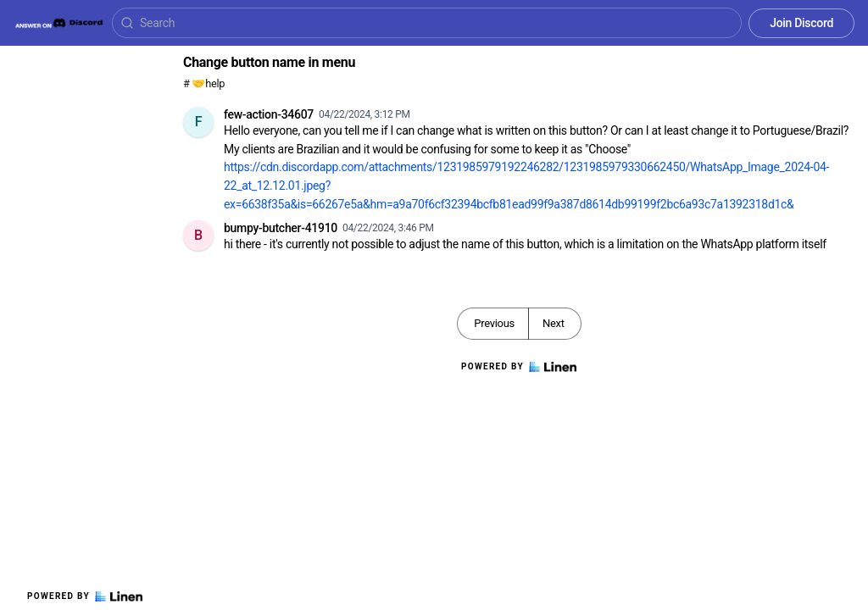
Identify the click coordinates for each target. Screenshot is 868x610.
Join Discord (801, 23)
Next (554, 323)
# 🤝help (204, 83)
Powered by (85, 596)
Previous (494, 323)
